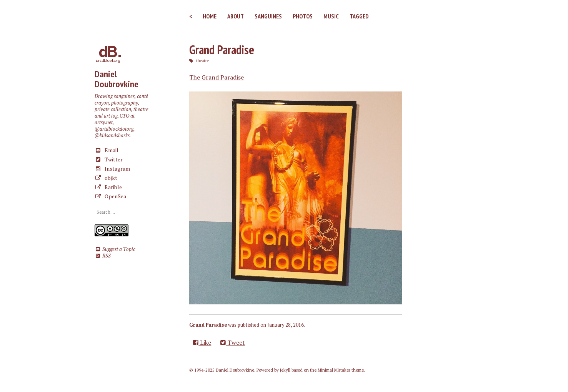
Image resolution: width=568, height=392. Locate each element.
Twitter (109, 159)
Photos (303, 16)
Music (331, 16)
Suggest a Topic (115, 249)
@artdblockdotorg (114, 129)
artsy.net (104, 122)
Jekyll (285, 370)
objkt (106, 178)
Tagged (359, 16)
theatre (202, 61)
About (236, 16)
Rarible (108, 187)
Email (107, 150)
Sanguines (268, 16)
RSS (102, 256)
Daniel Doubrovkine (117, 79)
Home (210, 16)
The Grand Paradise (217, 77)
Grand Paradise (222, 50)
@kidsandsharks (112, 135)
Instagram (112, 169)
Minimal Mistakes (334, 370)
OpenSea (110, 196)
